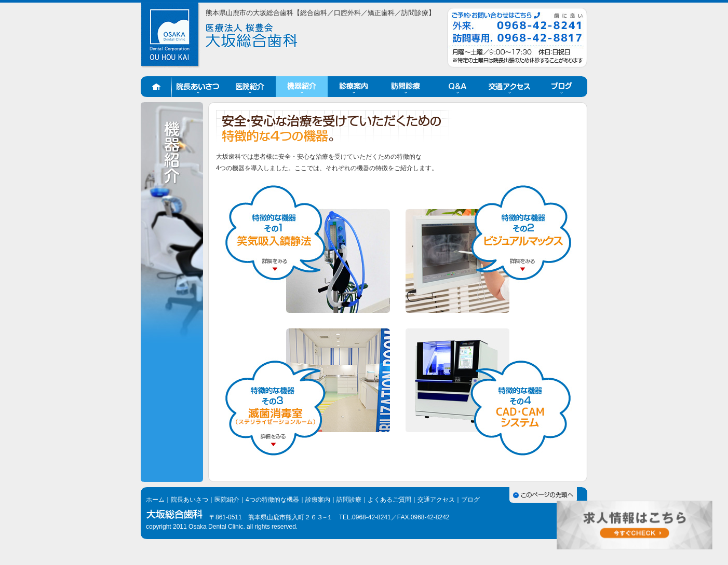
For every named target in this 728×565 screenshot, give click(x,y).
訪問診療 (406, 87)
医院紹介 (250, 87)
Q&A (457, 87)
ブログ (561, 87)
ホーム (156, 87)
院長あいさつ (198, 87)
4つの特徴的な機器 (272, 500)
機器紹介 (302, 87)
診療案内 (354, 87)
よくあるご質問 (389, 500)
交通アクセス (509, 87)
